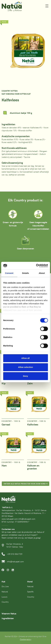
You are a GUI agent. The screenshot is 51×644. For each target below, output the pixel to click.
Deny (26, 376)
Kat (3, 581)
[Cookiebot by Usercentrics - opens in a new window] (36, 266)
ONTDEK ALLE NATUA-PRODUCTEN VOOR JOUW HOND (26, 484)
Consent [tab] (9, 273)
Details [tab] (26, 273)
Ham (4, 465)
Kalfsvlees (33, 424)
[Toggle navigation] (46, 6)
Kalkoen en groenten (33, 467)
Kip (4, 383)
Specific (30, 592)
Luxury (4, 597)
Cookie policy (26, 639)
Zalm (30, 383)
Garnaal (6, 424)
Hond (30, 581)
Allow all (26, 358)
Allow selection (26, 367)
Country (5, 602)
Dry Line (5, 586)
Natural (5, 592)
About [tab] (42, 273)
